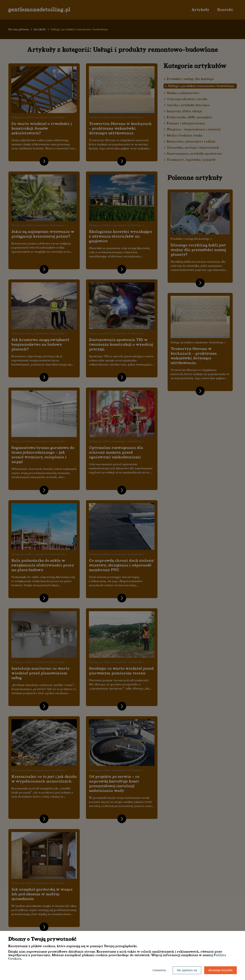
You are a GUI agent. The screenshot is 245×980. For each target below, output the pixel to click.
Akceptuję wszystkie (220, 970)
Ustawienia (159, 970)
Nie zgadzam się (187, 970)
